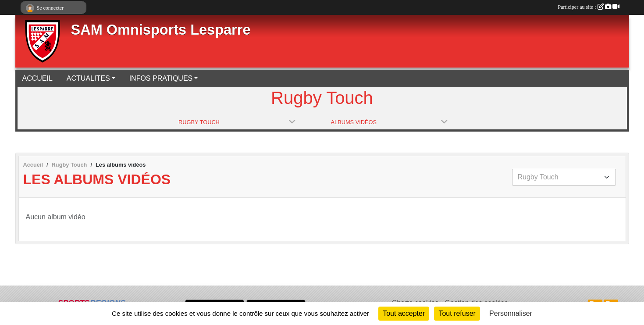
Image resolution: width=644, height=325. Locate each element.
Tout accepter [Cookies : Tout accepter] (404, 313)
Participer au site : (589, 7)
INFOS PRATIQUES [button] (161, 78)
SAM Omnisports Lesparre (161, 30)
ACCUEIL (37, 78)
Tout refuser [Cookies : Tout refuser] (457, 313)
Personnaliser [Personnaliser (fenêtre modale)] (511, 313)
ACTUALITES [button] (88, 78)
